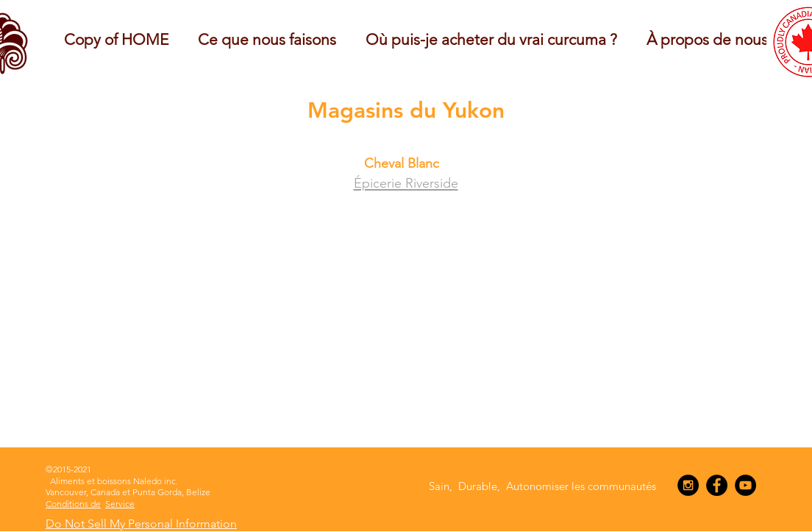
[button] (267, 39)
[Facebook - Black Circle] (717, 485)
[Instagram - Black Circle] (688, 485)
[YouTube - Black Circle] (745, 485)
